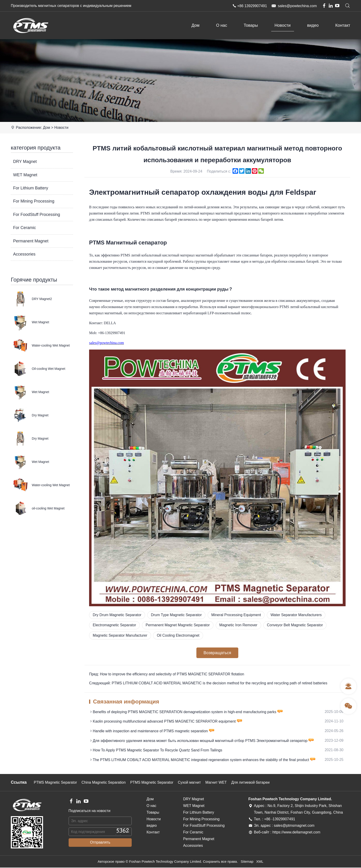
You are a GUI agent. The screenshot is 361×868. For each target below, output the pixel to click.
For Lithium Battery (31, 188)
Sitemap (247, 862)
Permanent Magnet (31, 241)
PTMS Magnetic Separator (56, 783)
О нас (221, 25)
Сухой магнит (191, 783)
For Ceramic (25, 228)
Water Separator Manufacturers (298, 615)
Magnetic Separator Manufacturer (120, 635)
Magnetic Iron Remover (239, 625)
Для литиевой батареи (252, 783)
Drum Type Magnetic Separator (177, 615)
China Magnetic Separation (104, 783)
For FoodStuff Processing (37, 215)
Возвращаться (217, 653)
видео (313, 25)
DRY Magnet (25, 162)
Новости (282, 25)
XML (260, 862)
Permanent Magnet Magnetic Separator (178, 625)
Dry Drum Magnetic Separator (117, 615)
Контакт (343, 25)
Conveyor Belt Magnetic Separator (296, 625)
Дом (196, 25)
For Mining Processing (34, 201)
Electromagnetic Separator (115, 625)
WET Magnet (25, 175)
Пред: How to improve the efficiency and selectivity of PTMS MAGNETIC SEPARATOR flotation (167, 675)
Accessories (24, 254)
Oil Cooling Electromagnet (179, 635)
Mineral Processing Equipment (237, 615)
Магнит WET (217, 783)
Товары (251, 25)
